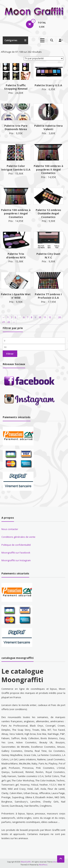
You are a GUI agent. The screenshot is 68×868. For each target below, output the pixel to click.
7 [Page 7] (28, 317)
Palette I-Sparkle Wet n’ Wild (16, 296)
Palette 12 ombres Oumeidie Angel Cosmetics (48, 213)
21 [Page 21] (4, 322)
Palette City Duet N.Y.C (48, 256)
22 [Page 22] (9, 322)
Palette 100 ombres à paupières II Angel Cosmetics (48, 169)
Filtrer (10, 354)
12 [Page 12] (50, 317)
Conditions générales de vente (18, 537)
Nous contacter (10, 529)
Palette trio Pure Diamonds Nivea (16, 127)
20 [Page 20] (59, 317)
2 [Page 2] (12, 317)
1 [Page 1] (8, 317)
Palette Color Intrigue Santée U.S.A (16, 168)
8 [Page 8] (31, 317)
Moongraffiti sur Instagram (16, 560)
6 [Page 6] (24, 317)
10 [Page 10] (40, 317)
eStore (55, 862)
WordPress (43, 865)
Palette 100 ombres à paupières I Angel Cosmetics (16, 213)
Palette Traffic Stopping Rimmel (16, 87)
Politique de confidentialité (16, 545)
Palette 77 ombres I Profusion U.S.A (48, 296)
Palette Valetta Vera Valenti (48, 127)
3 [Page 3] (16, 317)
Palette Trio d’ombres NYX (16, 256)
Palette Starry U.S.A (48, 85)
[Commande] (44, 58)
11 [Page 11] (45, 317)
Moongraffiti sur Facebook (16, 553)
